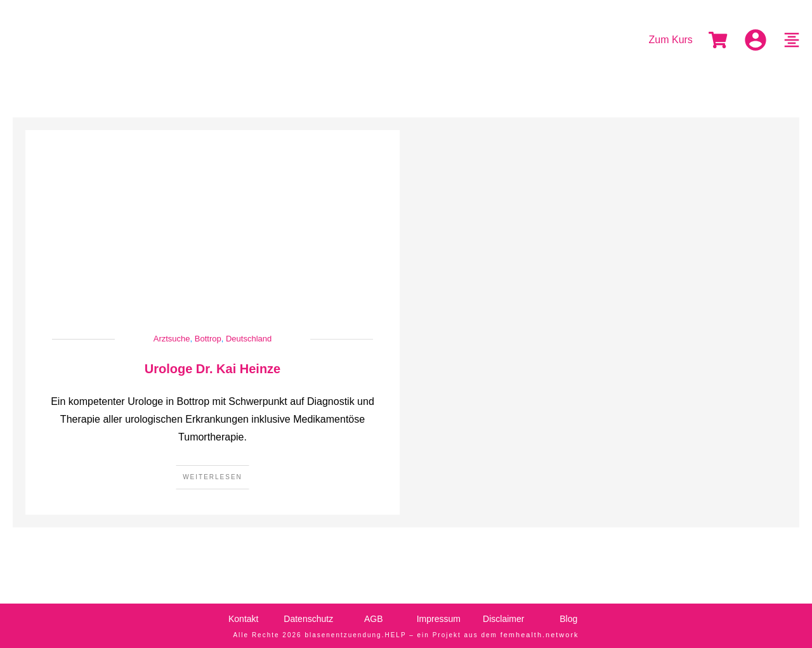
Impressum (439, 619)
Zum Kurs (671, 40)
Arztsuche (172, 339)
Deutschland (249, 339)
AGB (374, 619)
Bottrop (208, 339)
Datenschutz (308, 619)
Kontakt (243, 619)
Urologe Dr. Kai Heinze (213, 369)
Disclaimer (503, 619)
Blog (568, 619)
